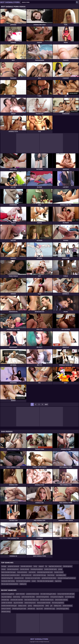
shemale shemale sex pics (47, 600)
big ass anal (40, 609)
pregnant (41, 566)
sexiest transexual (67, 606)
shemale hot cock (19, 578)
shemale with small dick (17, 600)
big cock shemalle (18, 603)
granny (30, 606)
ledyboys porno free (39, 606)
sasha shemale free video (28, 597)
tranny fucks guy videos (63, 609)
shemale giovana (68, 566)
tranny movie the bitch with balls (66, 594)
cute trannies (32, 572)
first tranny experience (58, 603)
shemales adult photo (26, 566)
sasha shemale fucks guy (39, 575)
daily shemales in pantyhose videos (11, 575)
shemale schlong (6, 612)
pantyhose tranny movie (33, 594)
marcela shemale (25, 569)
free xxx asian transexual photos (10, 584)
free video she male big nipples (45, 581)
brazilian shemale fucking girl (9, 606)
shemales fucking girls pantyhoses (67, 578)
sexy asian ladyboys (7, 597)
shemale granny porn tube (19, 609)
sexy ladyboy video (61, 575)
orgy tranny (58, 581)
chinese (3, 569)
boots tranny (17, 597)
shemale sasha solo (26, 575)
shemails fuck (31, 609)
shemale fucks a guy (50, 609)
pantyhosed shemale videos (49, 578)
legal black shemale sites (55, 566)
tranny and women (22, 572)
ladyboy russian (22, 606)
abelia (47, 606)
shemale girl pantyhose (37, 569)
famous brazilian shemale (44, 603)
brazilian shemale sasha (51, 569)
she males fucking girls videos (48, 594)
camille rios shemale (7, 603)
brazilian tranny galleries (8, 594)
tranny (35, 566)
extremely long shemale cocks (45, 572)
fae (46, 566)
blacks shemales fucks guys (9, 572)
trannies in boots (59, 572)
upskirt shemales (20, 594)
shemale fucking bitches (43, 597)
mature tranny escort (30, 603)
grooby (60, 569)
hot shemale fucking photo (23, 581)
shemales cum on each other (33, 578)
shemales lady (5, 600)
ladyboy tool (23, 584)
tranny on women (6, 609)
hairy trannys (51, 575)
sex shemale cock (70, 597)
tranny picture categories (57, 597)
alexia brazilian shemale (61, 600)
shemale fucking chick (7, 578)
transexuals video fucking (8, 581)
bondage (4, 566)
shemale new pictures (13, 569)
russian (34, 581)
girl (51, 606)
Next (46, 404)
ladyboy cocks (58, 606)
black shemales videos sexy (32, 600)
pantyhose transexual (13, 566)
